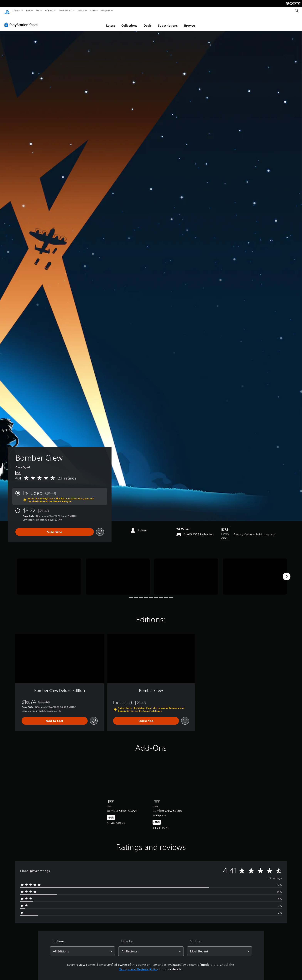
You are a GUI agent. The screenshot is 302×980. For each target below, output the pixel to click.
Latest (111, 22)
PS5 (28, 11)
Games (17, 11)
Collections (129, 22)
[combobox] (82, 948)
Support (106, 11)
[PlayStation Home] (7, 11)
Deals (148, 22)
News (81, 11)
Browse (190, 22)
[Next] (287, 573)
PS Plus (49, 11)
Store (93, 11)
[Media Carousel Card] (49, 573)
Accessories (65, 11)
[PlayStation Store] (22, 21)
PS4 (38, 11)
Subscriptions (168, 22)
